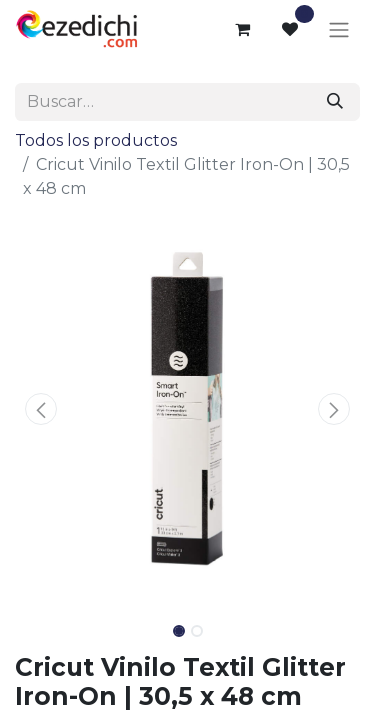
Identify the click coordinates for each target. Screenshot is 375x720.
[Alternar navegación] (339, 29)
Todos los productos (96, 140)
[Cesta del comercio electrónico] (242, 29)
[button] (41, 409)
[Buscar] (335, 102)
